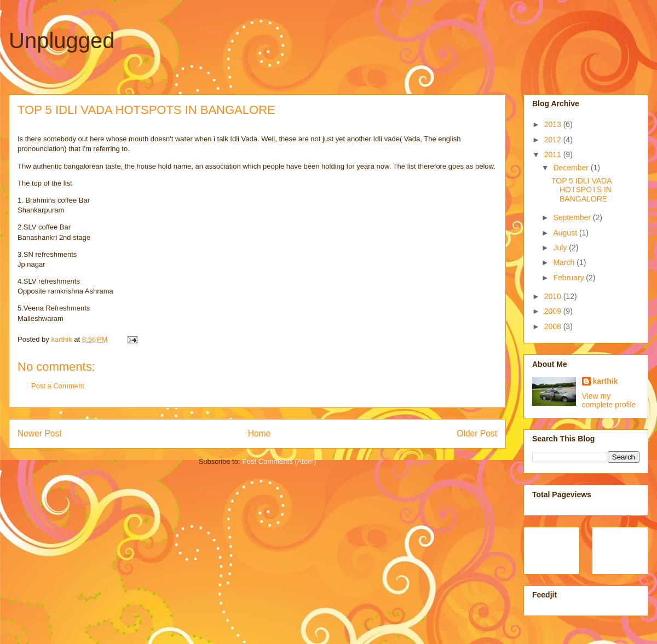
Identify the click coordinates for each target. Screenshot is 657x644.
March (565, 262)
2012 (554, 140)
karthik (606, 381)
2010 (554, 296)
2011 (554, 154)
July (561, 248)
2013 (554, 124)
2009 (554, 311)
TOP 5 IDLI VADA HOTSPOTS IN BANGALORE (581, 190)
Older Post (477, 433)
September (573, 217)
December (572, 168)
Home (260, 433)
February (569, 278)
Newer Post (40, 433)
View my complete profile (609, 400)
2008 (554, 326)
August (566, 233)
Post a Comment (58, 386)
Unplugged (62, 41)
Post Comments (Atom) (279, 461)
